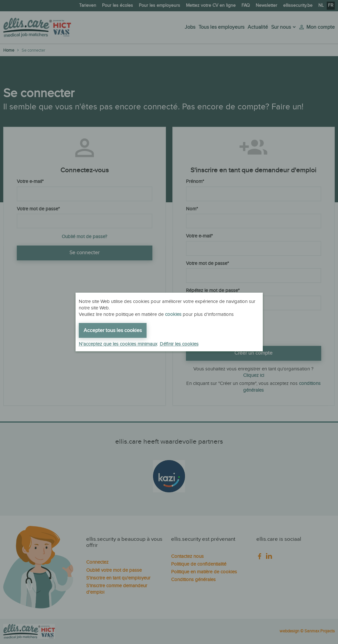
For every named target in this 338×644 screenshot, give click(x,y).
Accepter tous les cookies (113, 331)
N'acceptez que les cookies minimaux (118, 344)
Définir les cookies (179, 344)
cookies (173, 314)
